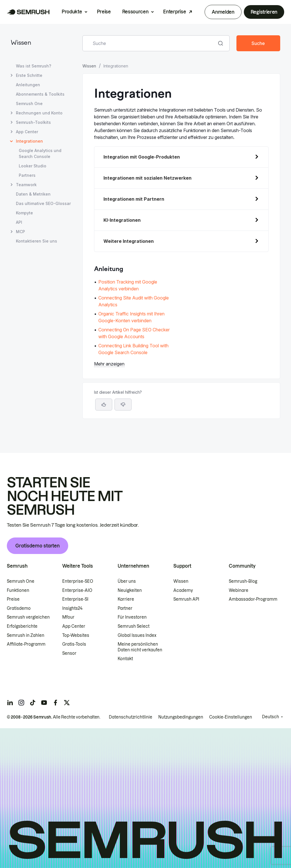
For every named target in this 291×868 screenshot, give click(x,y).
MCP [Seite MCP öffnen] (20, 232)
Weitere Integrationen (129, 241)
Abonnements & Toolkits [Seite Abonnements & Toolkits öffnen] (40, 94)
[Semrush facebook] (55, 703)
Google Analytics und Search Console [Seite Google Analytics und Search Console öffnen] (40, 153)
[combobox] (150, 43)
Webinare (239, 590)
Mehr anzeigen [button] (109, 364)
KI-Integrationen (122, 220)
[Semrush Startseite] (28, 12)
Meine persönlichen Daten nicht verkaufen (140, 647)
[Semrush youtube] (44, 703)
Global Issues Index (137, 635)
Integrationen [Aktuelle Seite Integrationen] (29, 141)
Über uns (127, 581)
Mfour (68, 617)
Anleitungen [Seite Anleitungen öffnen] (28, 85)
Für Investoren (132, 617)
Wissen (21, 43)
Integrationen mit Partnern (134, 199)
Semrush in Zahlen (26, 635)
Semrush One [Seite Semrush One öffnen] (29, 103)
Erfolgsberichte (22, 626)
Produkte (72, 12)
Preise (104, 12)
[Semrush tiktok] (33, 703)
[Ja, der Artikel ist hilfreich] (104, 405)
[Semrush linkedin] (10, 703)
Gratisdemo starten (38, 546)
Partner (125, 608)
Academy (183, 590)
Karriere (126, 599)
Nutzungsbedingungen (181, 717)
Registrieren (264, 12)
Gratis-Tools (74, 644)
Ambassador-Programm (253, 599)
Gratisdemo (19, 608)
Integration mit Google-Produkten (142, 157)
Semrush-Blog (243, 581)
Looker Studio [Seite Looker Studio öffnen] (33, 166)
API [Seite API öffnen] (19, 222)
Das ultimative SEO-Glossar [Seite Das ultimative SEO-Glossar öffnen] (43, 203)
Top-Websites (76, 635)
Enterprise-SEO (78, 581)
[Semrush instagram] (21, 703)
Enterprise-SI (75, 599)
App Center (74, 626)
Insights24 (72, 608)
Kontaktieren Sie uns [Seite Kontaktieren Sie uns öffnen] (37, 241)
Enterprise (174, 12)
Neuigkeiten (130, 590)
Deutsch (271, 717)
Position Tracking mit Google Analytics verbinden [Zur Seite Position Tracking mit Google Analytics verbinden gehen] (128, 285)
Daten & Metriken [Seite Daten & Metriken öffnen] (33, 194)
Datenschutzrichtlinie (131, 717)
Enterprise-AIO (77, 590)
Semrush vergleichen (28, 617)
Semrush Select (134, 626)
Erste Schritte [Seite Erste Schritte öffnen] (29, 75)
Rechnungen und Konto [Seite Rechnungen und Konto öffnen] (39, 113)
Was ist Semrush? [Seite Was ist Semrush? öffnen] (34, 66)
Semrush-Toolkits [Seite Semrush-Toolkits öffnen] (33, 122)
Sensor (69, 653)
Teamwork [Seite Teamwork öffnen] (26, 185)
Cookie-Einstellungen (231, 717)
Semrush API (186, 599)
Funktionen (18, 590)
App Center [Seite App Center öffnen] (27, 132)
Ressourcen (135, 12)
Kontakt (125, 659)
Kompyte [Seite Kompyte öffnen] (24, 213)
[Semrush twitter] (67, 703)
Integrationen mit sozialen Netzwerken (147, 178)
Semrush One (21, 581)
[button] (123, 405)
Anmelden (223, 12)
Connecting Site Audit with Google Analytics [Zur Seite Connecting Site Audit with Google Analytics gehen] (134, 301)
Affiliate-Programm (26, 644)
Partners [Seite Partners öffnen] (27, 175)
